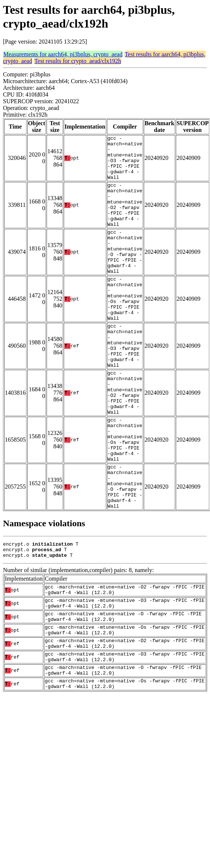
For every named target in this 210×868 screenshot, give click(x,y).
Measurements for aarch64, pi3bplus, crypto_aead (63, 54)
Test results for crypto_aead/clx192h (78, 61)
